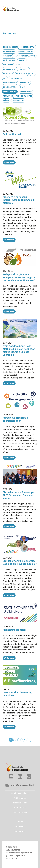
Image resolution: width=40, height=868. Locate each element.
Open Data (8, 56)
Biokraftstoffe (10, 69)
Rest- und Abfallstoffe (25, 56)
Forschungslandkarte (20, 793)
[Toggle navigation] (30, 10)
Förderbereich (20, 808)
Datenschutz (20, 831)
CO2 (5, 78)
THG (22, 87)
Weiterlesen (9, 162)
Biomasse (24, 69)
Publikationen (20, 798)
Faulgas (22, 60)
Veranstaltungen (20, 812)
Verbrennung (26, 92)
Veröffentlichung (24, 96)
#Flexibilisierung (26, 51)
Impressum (20, 826)
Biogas (19, 65)
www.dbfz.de (11, 858)
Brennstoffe (22, 74)
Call (33, 74)
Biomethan (8, 74)
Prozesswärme (10, 87)
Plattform (25, 83)
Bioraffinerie (9, 51)
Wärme (6, 100)
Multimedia (8, 65)
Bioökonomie (9, 60)
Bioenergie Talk (28, 47)
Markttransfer (10, 83)
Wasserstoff (18, 100)
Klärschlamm (16, 78)
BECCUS (15, 47)
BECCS (6, 47)
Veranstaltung (10, 92)
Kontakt (20, 822)
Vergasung (8, 96)
